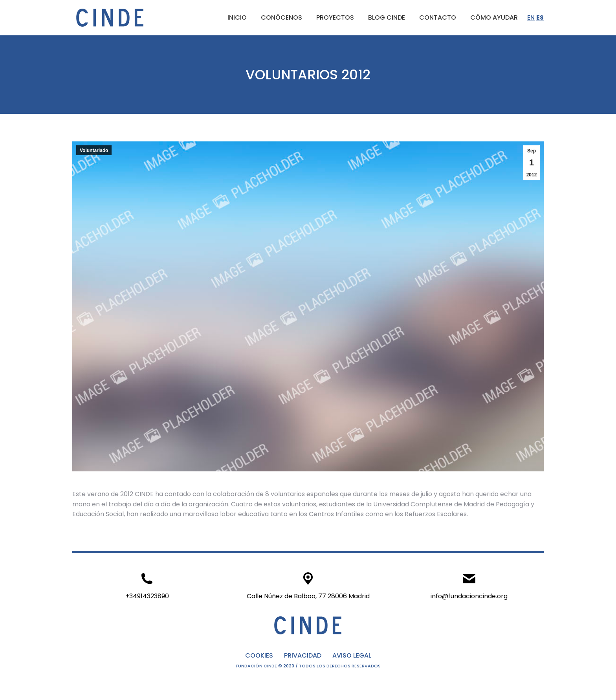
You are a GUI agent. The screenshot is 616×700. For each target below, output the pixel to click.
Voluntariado (94, 150)
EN (531, 17)
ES (540, 17)
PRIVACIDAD (303, 655)
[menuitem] (237, 18)
